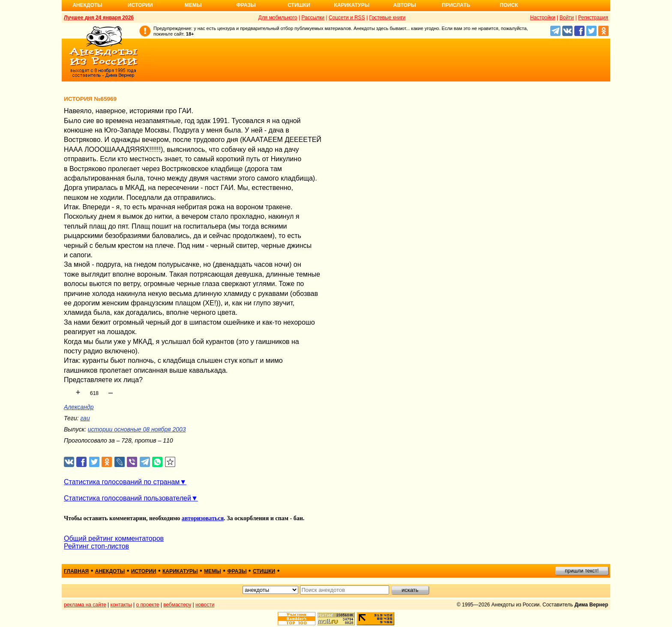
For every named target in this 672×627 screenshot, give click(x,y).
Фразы (246, 5)
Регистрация (593, 18)
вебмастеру (177, 605)
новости (205, 605)
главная (76, 571)
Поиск (509, 5)
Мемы (193, 5)
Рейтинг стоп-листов (96, 546)
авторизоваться (203, 518)
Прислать (456, 5)
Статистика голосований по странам (122, 482)
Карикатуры (352, 5)
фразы (237, 571)
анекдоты (110, 571)
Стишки (299, 5)
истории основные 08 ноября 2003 (137, 429)
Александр (79, 407)
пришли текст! (582, 571)
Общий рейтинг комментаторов (114, 538)
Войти (567, 18)
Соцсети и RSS (347, 18)
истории (144, 571)
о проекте (148, 605)
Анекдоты (87, 5)
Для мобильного (278, 18)
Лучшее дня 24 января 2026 (99, 18)
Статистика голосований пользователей (127, 498)
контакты (121, 605)
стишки (264, 571)
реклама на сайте (85, 605)
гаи (85, 418)
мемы (213, 571)
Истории (140, 5)
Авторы (405, 5)
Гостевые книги (387, 18)
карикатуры (180, 571)
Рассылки (313, 18)
